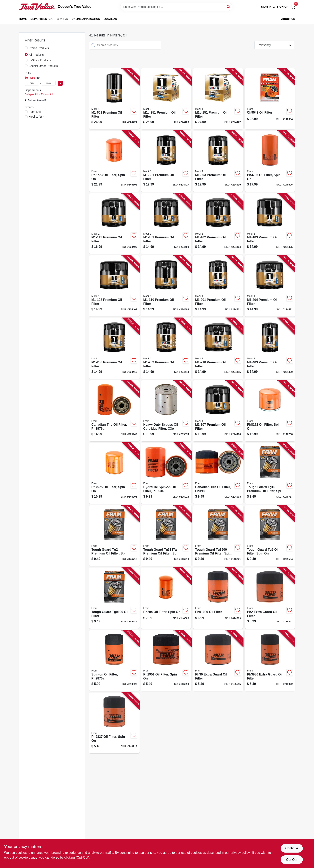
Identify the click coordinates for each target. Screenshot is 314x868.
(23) (35, 112)
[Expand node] (26, 100)
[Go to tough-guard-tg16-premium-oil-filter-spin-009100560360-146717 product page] (270, 473)
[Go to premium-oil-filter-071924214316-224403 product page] (166, 224)
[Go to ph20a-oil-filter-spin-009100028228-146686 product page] (166, 598)
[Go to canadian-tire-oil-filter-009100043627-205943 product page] (114, 411)
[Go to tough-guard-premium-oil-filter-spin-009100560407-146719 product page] (166, 536)
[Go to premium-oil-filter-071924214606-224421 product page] (114, 99)
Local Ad (110, 19)
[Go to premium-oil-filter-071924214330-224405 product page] (270, 224)
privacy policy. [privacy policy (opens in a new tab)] (240, 853)
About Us (288, 19)
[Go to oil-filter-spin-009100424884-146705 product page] (114, 473)
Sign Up (283, 7)
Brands (63, 19)
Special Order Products (43, 66)
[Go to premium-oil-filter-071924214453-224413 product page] (114, 348)
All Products (36, 55)
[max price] (49, 83)
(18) (36, 117)
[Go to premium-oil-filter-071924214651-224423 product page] (166, 99)
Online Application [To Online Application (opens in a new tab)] (86, 19)
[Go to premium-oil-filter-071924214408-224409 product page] (114, 224)
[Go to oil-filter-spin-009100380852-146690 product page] (166, 661)
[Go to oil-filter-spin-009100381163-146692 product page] (114, 161)
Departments (40, 19)
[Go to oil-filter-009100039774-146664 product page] (270, 99)
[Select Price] (60, 83)
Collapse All (31, 94)
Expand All (47, 94)
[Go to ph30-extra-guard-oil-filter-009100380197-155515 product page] (218, 661)
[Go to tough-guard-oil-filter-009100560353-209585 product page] (114, 598)
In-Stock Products (40, 60)
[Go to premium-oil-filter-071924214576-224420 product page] (270, 348)
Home (23, 19)
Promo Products (39, 48)
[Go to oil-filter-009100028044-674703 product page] (218, 598)
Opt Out (292, 860)
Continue (292, 848)
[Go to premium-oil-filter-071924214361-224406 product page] (218, 411)
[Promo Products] (26, 48)
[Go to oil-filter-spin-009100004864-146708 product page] (270, 411)
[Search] (229, 7)
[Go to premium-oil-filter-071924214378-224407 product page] (114, 286)
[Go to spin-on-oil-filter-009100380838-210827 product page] (114, 661)
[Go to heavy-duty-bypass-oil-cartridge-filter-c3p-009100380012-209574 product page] (166, 411)
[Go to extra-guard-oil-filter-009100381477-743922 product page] (270, 661)
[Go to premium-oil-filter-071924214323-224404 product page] (218, 224)
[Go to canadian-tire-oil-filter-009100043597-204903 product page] (218, 473)
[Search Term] (176, 7)
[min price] (32, 83)
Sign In (266, 7)
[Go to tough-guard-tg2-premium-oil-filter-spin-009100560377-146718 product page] (114, 536)
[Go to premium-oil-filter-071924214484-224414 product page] (166, 348)
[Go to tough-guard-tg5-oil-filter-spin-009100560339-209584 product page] (270, 536)
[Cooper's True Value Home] (37, 7)
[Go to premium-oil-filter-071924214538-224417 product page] (166, 161)
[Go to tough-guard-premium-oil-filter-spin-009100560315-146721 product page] (218, 536)
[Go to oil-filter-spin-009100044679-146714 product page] (114, 723)
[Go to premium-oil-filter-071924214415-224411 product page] (218, 286)
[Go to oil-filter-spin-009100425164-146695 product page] (270, 161)
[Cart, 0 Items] (293, 7)
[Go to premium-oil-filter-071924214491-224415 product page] (218, 348)
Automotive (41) (38, 100)
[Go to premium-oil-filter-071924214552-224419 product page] (218, 161)
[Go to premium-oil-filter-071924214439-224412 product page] (270, 286)
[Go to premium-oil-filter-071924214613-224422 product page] (218, 99)
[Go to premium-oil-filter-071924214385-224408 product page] (166, 286)
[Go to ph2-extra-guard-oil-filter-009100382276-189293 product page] (270, 598)
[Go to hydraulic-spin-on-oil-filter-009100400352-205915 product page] (166, 473)
